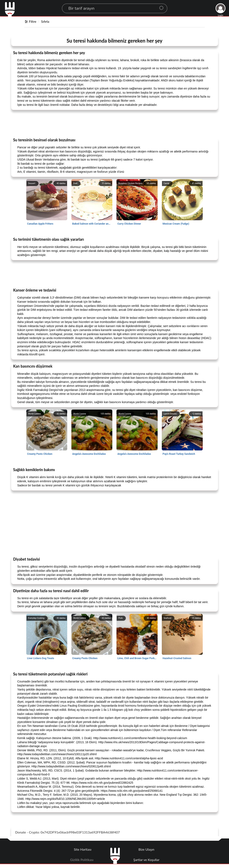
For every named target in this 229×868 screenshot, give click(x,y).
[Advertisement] (115, 124)
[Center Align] (163, 6)
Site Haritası (83, 849)
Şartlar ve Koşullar (146, 860)
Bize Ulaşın (146, 849)
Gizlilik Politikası (82, 860)
